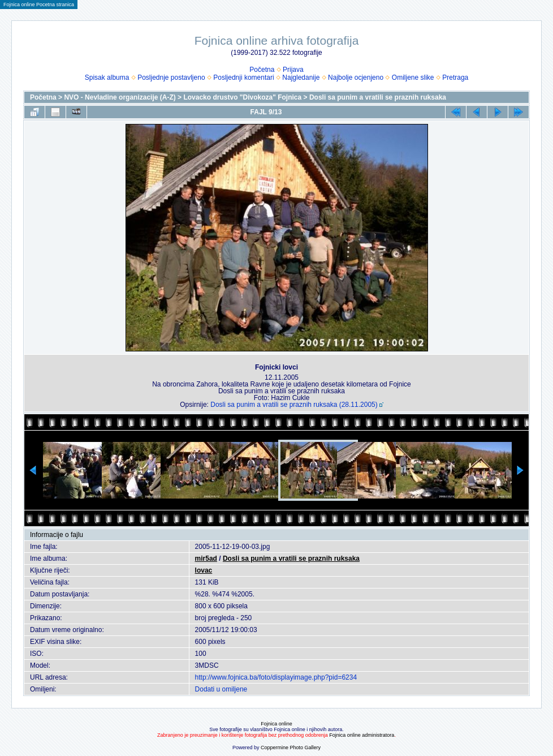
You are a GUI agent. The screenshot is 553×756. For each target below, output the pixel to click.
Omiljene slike (413, 78)
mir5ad (206, 559)
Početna (262, 70)
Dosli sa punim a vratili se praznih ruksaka (378, 97)
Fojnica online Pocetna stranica (39, 5)
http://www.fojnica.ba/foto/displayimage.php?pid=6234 (276, 677)
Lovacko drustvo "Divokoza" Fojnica (242, 97)
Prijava (293, 70)
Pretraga (455, 78)
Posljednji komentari (243, 78)
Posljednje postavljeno (171, 78)
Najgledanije (301, 78)
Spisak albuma (107, 78)
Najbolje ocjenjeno (356, 78)
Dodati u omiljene (221, 689)
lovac (204, 570)
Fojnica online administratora (362, 735)
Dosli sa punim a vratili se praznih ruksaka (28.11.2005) (294, 405)
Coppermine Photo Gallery (291, 748)
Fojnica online (276, 724)
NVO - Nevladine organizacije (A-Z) (120, 97)
